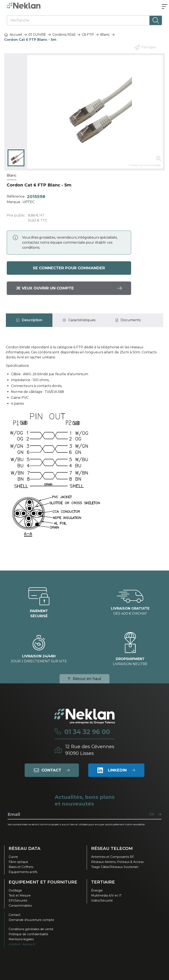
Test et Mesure (20, 895)
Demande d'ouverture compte (31, 920)
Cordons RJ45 (64, 35)
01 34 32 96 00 (87, 732)
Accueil (13, 35)
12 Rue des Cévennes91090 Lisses (90, 750)
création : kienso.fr (22, 944)
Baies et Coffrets (21, 867)
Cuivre (13, 857)
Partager (145, 47)
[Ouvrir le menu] (165, 7)
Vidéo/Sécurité (102, 901)
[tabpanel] (84, 445)
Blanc (105, 35)
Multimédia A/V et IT (106, 895)
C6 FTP (88, 35)
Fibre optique (18, 862)
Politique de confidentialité (28, 934)
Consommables (20, 906)
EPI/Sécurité (18, 901)
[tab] (29, 320)
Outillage (15, 890)
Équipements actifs (23, 872)
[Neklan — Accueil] (24, 6)
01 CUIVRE (37, 35)
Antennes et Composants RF (113, 857)
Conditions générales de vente (31, 929)
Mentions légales (21, 939)
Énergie (97, 890)
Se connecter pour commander (69, 268)
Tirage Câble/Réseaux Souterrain (115, 867)
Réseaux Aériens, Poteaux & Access (117, 862)
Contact (15, 915)
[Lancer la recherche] (156, 20)
